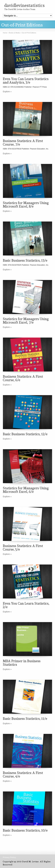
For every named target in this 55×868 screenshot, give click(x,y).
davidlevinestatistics (24, 5)
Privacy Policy (9, 857)
